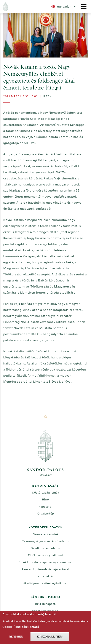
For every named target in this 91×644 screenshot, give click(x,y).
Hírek (47, 96)
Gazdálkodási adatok (45, 548)
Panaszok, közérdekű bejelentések (46, 569)
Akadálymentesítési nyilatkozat (46, 583)
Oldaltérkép (46, 514)
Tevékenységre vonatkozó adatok (46, 541)
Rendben (16, 638)
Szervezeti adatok (46, 534)
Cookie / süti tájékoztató (21, 628)
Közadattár (45, 576)
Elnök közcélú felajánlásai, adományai (45, 562)
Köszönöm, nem (50, 638)
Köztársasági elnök (46, 493)
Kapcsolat (45, 507)
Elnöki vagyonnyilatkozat (45, 555)
